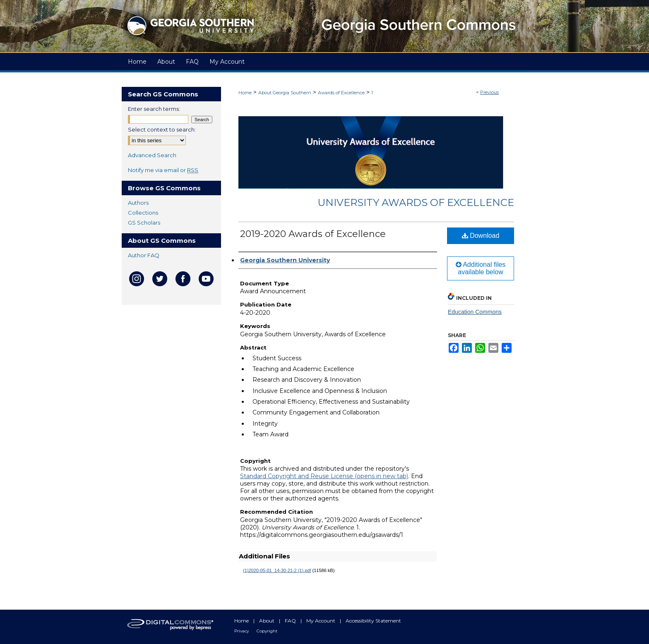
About (267, 621)
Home (245, 93)
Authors (138, 203)
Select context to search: (162, 129)
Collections (143, 213)
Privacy (242, 631)
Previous (489, 92)
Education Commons (475, 312)
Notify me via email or (163, 170)
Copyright (267, 631)
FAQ (291, 621)
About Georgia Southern (285, 93)
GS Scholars (144, 223)
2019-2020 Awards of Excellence (313, 234)
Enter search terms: (154, 109)
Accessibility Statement (373, 621)
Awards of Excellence (341, 93)
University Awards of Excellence (416, 202)
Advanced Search (152, 155)
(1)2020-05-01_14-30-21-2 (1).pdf (277, 570)
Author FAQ (144, 255)
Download (481, 236)
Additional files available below (481, 268)
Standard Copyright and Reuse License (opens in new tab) (324, 476)
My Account (321, 621)
